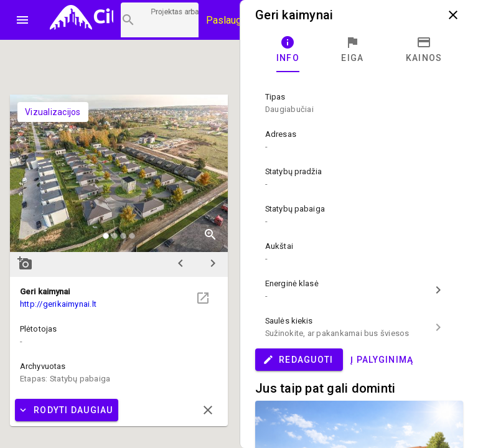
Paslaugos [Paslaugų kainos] (229, 20)
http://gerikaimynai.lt (58, 304)
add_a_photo (25, 263)
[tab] (288, 50)
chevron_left (180, 263)
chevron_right (213, 263)
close (453, 15)
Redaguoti (298, 360)
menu (22, 20)
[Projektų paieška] (160, 20)
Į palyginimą (382, 360)
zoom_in (210, 235)
